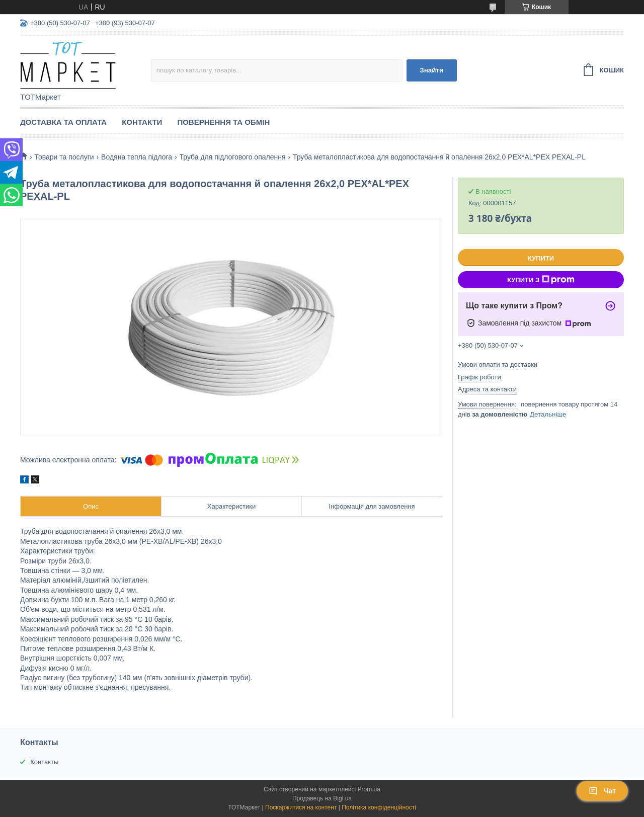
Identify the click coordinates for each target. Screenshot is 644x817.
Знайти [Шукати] (431, 70)
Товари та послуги (64, 157)
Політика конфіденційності (379, 807)
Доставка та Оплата (63, 122)
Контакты (44, 762)
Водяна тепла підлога (137, 157)
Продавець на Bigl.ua (322, 798)
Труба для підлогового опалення (233, 157)
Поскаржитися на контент (301, 807)
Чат (602, 791)
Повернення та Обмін (223, 122)
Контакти (142, 122)
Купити (541, 258)
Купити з (541, 280)
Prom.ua (369, 789)
